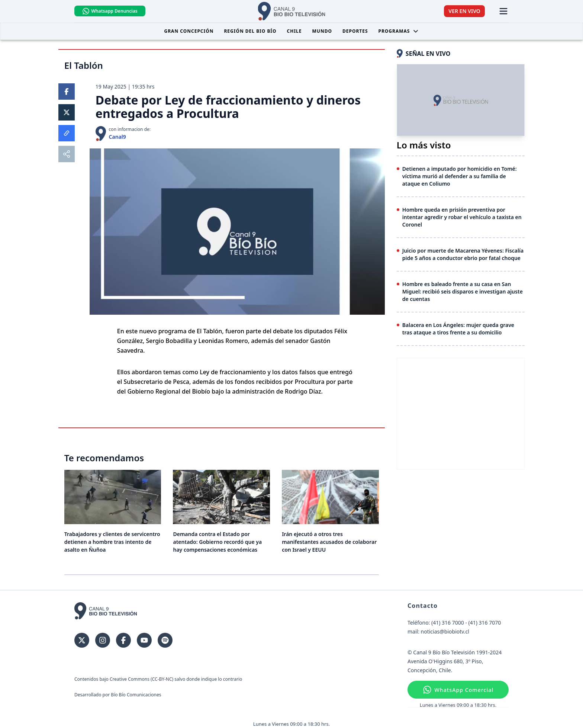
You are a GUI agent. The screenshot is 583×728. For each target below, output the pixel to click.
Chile (294, 31)
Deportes (355, 31)
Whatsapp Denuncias (110, 11)
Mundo (322, 31)
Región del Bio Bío (250, 31)
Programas (399, 31)
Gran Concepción (189, 31)
